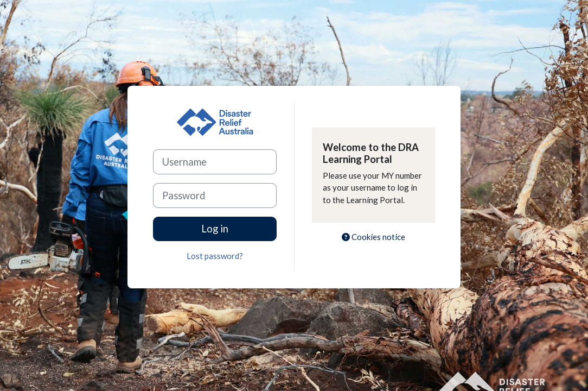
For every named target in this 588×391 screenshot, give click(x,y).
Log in (215, 229)
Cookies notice (373, 237)
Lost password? (215, 256)
